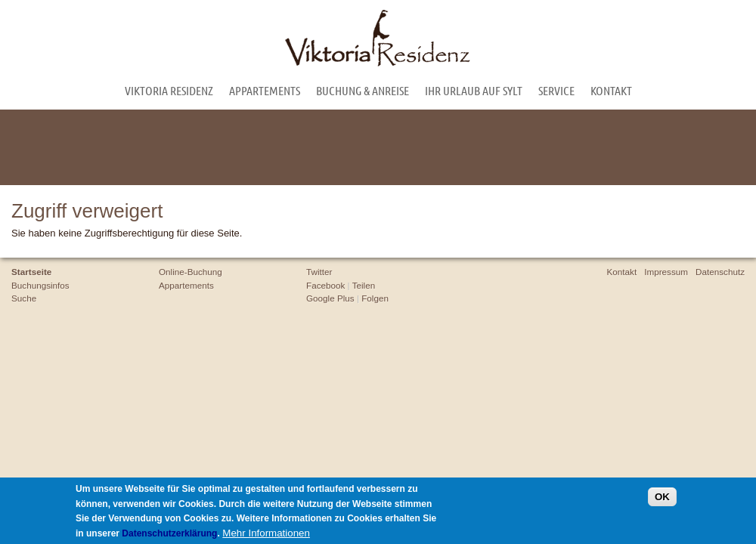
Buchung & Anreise (363, 90)
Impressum (666, 272)
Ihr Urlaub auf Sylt (474, 90)
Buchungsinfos (40, 285)
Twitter (319, 272)
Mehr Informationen (266, 535)
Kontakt (611, 90)
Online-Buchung (191, 272)
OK (662, 499)
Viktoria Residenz (169, 90)
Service (556, 90)
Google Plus (330, 298)
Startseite (31, 272)
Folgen (375, 298)
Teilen (364, 285)
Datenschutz (720, 272)
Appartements (265, 90)
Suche (24, 298)
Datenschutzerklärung (169, 535)
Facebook (325, 285)
